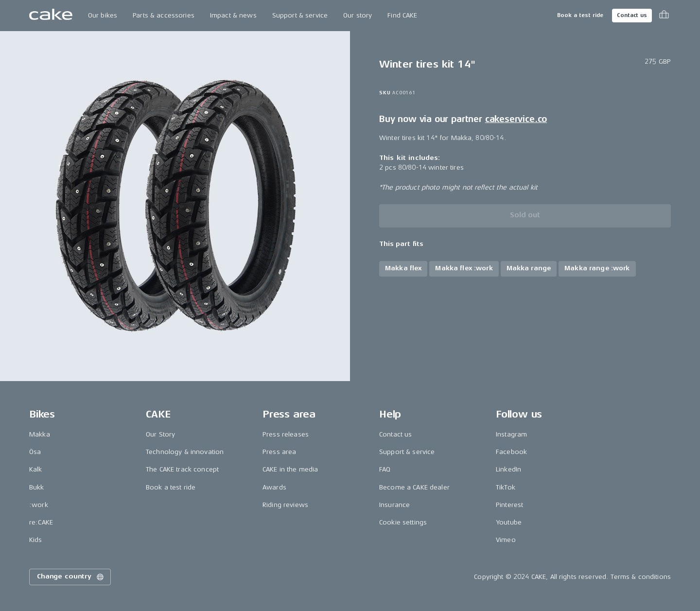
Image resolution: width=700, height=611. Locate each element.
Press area (279, 452)
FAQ (385, 469)
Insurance (394, 505)
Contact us (632, 15)
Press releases (286, 434)
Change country (71, 577)
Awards (274, 487)
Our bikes (103, 15)
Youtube (509, 522)
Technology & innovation (185, 452)
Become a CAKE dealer (414, 487)
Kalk (36, 469)
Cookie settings (403, 522)
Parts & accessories (164, 15)
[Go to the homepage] (51, 16)
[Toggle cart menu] (664, 16)
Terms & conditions (641, 577)
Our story (358, 15)
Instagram (511, 434)
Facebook (511, 452)
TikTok (506, 487)
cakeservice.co (516, 119)
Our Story (160, 434)
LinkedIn (508, 469)
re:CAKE (41, 522)
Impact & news (233, 15)
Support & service (300, 15)
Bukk (37, 487)
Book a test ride (580, 15)
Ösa (35, 452)
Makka (40, 434)
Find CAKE (402, 15)
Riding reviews (285, 505)
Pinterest (509, 505)
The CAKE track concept (182, 469)
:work (39, 505)
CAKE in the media (290, 469)
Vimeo (506, 540)
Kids (36, 540)
